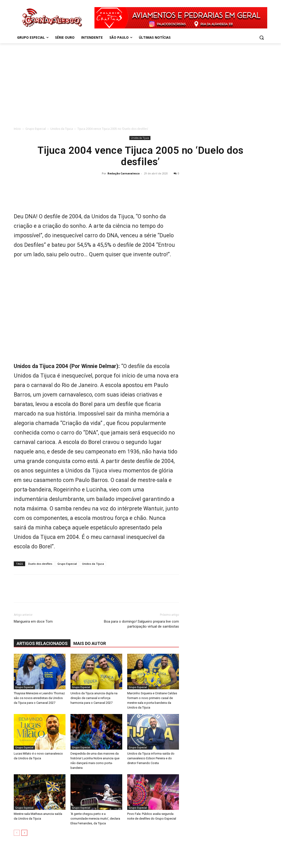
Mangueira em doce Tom (33, 621)
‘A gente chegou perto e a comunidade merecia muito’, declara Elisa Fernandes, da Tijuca (95, 819)
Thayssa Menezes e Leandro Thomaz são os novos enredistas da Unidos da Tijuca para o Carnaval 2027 (39, 698)
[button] (262, 37)
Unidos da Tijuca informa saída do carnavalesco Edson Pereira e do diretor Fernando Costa (151, 758)
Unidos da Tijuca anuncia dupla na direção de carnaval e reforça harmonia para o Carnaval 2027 (94, 698)
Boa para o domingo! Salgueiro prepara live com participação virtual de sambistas (141, 624)
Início (17, 129)
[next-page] (24, 833)
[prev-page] (17, 833)
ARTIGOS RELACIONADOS (42, 643)
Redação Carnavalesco (124, 173)
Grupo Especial (36, 129)
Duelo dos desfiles (40, 564)
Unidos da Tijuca (62, 129)
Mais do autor (90, 643)
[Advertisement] (140, 84)
